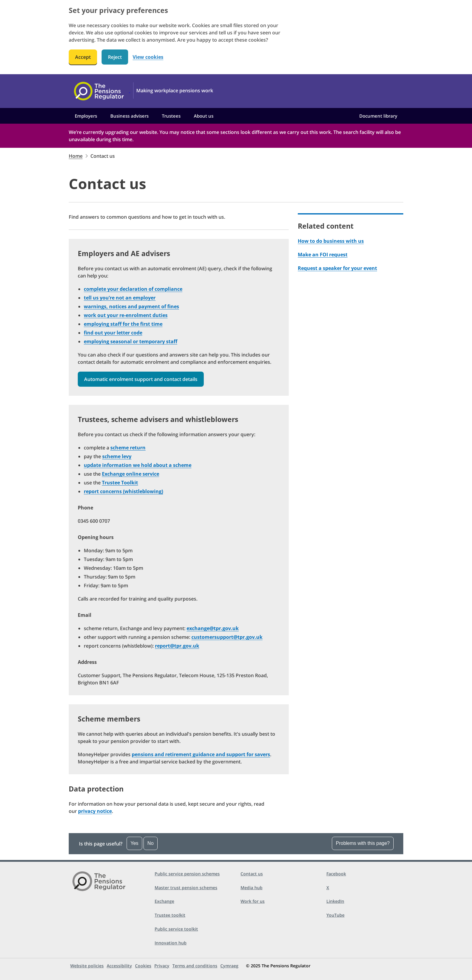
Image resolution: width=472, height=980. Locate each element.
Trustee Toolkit (120, 483)
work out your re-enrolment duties (126, 315)
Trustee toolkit (170, 915)
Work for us (253, 901)
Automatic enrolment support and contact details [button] (141, 379)
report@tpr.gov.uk (177, 646)
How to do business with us (331, 241)
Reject (115, 57)
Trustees (171, 116)
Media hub (252, 888)
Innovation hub (171, 943)
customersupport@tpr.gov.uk (227, 637)
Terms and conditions (195, 966)
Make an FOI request (323, 255)
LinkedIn (335, 901)
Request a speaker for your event (337, 268)
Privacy (162, 966)
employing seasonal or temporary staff (131, 341)
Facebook (336, 874)
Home (76, 156)
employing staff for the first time (123, 324)
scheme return (128, 448)
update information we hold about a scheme (138, 465)
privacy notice (95, 811)
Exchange (164, 901)
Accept (83, 57)
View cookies (148, 57)
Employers (86, 116)
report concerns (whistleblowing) (123, 491)
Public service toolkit (176, 929)
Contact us (252, 874)
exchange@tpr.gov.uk (213, 628)
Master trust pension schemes (186, 888)
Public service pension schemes (187, 874)
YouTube (335, 915)
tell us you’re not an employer (120, 298)
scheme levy (117, 456)
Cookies (143, 966)
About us (204, 116)
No (150, 843)
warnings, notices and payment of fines (131, 306)
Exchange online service (131, 474)
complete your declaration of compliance (133, 289)
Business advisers (129, 116)
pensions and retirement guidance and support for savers (201, 754)
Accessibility (119, 966)
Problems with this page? (363, 843)
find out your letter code (113, 333)
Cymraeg (229, 966)
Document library (378, 116)
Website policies (87, 966)
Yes (134, 843)
